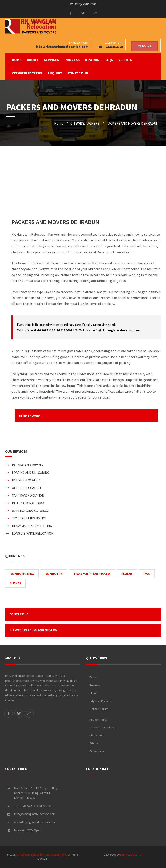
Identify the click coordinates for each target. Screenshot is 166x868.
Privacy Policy (98, 720)
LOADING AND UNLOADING (30, 473)
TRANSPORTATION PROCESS (92, 574)
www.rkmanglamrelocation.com (35, 822)
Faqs (93, 677)
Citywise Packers (101, 701)
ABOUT (33, 60)
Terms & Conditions (102, 727)
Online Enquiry (99, 709)
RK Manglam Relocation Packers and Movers (42, 855)
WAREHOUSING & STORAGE (31, 511)
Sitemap (95, 743)
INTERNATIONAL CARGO (29, 503)
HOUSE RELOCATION (26, 480)
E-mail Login (97, 751)
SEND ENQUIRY (30, 416)
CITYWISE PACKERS (27, 73)
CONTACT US (78, 73)
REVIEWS (92, 60)
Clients (94, 693)
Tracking (145, 46)
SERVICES (51, 60)
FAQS (109, 60)
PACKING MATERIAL (22, 574)
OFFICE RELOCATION (26, 488)
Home (17, 60)
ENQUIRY (55, 73)
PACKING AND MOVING (27, 465)
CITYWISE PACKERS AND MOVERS (33, 630)
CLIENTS (125, 60)
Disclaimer (96, 735)
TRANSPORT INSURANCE (29, 518)
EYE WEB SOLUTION (132, 855)
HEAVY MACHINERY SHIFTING (32, 526)
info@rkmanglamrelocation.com (62, 47)
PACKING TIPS (54, 574)
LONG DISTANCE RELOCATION (33, 533)
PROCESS (72, 60)
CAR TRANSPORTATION (28, 495)
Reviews (95, 685)
